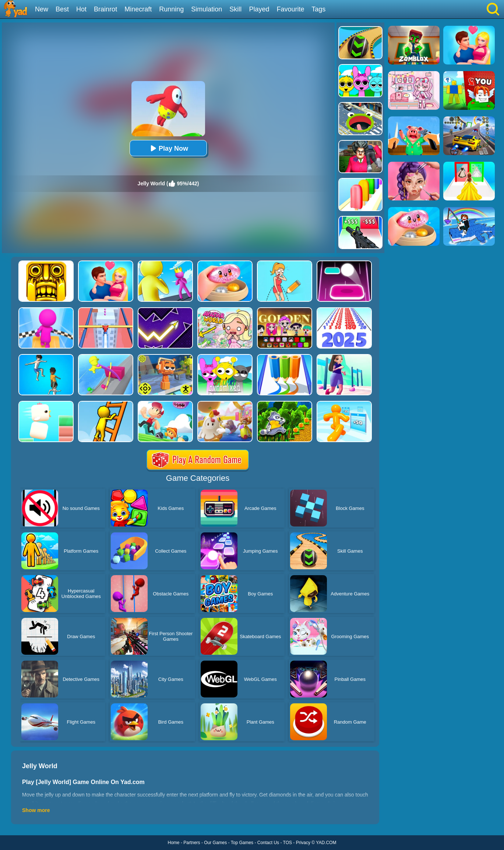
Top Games (242, 843)
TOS (288, 843)
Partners (192, 843)
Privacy (303, 843)
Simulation (207, 9)
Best (62, 9)
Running (171, 9)
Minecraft (138, 9)
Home (174, 843)
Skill (235, 9)
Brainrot (105, 9)
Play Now (168, 148)
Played (259, 9)
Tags (318, 9)
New (42, 9)
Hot (81, 9)
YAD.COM (326, 843)
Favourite (290, 9)
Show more (36, 810)
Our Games (215, 843)
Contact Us (268, 843)
